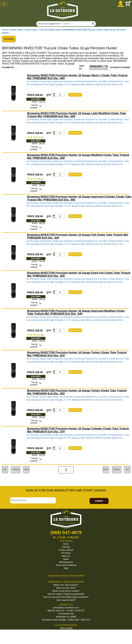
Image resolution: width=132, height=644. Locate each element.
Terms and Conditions (66, 565)
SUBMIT (99, 501)
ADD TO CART (75, 95)
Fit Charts (66, 553)
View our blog (66, 628)
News (66, 559)
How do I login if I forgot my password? (66, 594)
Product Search (66, 550)
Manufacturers (66, 562)
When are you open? (66, 588)
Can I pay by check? (66, 600)
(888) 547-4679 (66, 532)
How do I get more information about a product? (66, 597)
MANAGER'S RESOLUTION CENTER (66, 576)
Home (5, 30)
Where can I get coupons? (66, 585)
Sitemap (66, 547)
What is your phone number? (66, 591)
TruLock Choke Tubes (50, 30)
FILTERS (9, 39)
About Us (66, 556)
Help (66, 568)
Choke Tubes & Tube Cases (24, 30)
